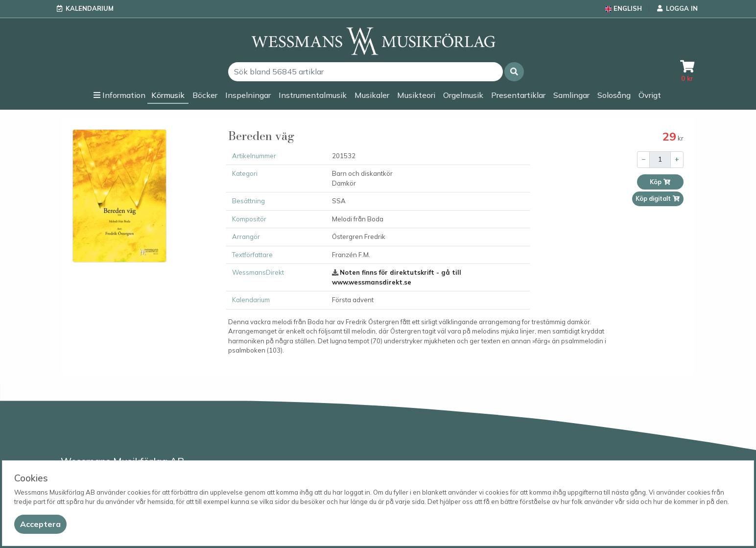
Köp (660, 182)
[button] (514, 72)
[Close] (40, 524)
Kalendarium (90, 8)
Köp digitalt (658, 199)
